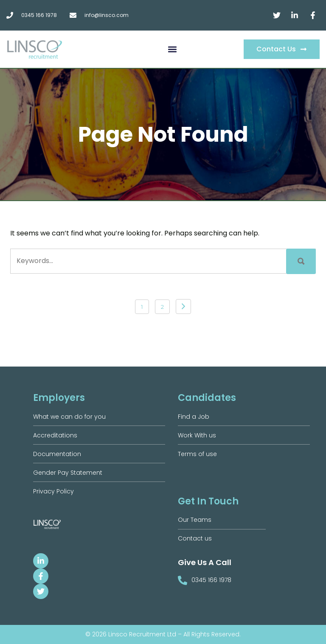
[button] (173, 49)
